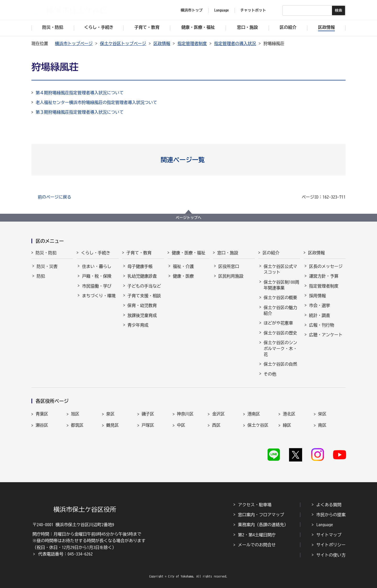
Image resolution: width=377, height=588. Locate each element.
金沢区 (218, 414)
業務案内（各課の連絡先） (263, 525)
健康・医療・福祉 (188, 253)
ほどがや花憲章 (278, 323)
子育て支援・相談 (144, 296)
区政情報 (162, 43)
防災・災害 (47, 266)
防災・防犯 (46, 253)
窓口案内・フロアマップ (261, 515)
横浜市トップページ (74, 43)
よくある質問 (329, 505)
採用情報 (317, 296)
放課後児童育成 (142, 315)
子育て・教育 (139, 253)
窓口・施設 (228, 253)
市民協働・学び (97, 286)
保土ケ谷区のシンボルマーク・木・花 (280, 348)
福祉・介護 (183, 266)
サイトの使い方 (331, 555)
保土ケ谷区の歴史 (280, 333)
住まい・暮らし (97, 266)
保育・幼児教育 (142, 305)
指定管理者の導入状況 (235, 43)
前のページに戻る (54, 197)
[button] (189, 160)
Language (325, 525)
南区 (322, 425)
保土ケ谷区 (258, 425)
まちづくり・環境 (99, 296)
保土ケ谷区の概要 (280, 298)
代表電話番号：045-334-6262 (65, 554)
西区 (216, 425)
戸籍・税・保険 (97, 276)
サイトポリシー (331, 545)
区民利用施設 (231, 276)
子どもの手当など (144, 286)
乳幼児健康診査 (142, 276)
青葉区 (42, 414)
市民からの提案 (331, 515)
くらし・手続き (96, 253)
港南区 (254, 414)
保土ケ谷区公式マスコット (280, 269)
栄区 (322, 414)
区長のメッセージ (326, 266)
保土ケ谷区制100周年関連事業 (281, 285)
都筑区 (77, 425)
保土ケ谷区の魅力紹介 (280, 310)
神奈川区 (185, 414)
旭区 (75, 414)
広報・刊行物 (321, 325)
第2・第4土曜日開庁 (257, 535)
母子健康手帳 (140, 266)
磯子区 (148, 414)
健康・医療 (183, 276)
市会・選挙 (319, 305)
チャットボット (253, 10)
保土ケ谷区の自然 (280, 364)
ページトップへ (188, 218)
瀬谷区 (42, 425)
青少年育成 (138, 325)
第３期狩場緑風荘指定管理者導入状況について (80, 112)
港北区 (289, 414)
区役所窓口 (229, 266)
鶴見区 (113, 425)
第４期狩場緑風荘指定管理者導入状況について (80, 93)
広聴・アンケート (326, 335)
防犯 (41, 276)
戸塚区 (148, 425)
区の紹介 (271, 253)
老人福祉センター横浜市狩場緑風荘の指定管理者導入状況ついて (96, 102)
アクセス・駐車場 (255, 505)
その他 (270, 374)
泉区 (110, 414)
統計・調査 (319, 315)
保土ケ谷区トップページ (123, 43)
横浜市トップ (192, 10)
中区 (181, 425)
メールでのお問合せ (257, 545)
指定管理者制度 (192, 43)
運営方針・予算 (324, 276)
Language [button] (221, 10)
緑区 (287, 425)
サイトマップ (329, 535)
